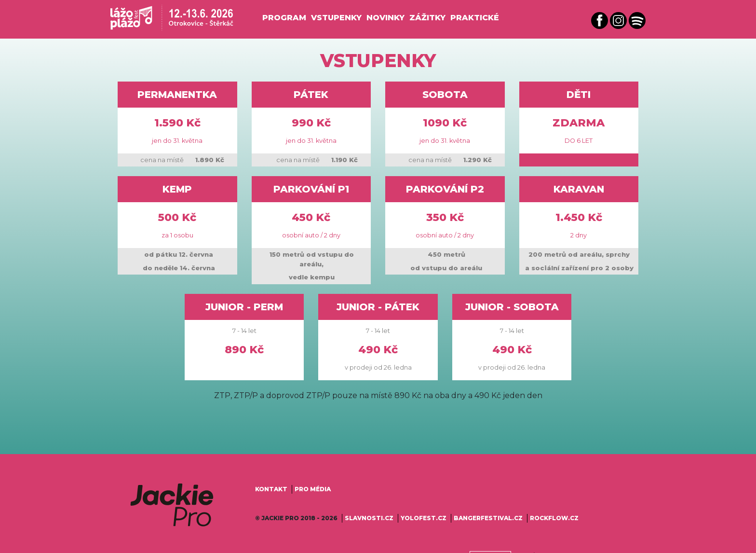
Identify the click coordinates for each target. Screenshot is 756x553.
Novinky (385, 18)
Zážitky (427, 18)
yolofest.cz (424, 518)
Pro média (313, 489)
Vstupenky (336, 18)
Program (284, 18)
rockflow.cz (554, 518)
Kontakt (271, 489)
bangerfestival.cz (488, 518)
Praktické (475, 18)
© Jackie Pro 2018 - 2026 (296, 518)
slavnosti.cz (369, 518)
